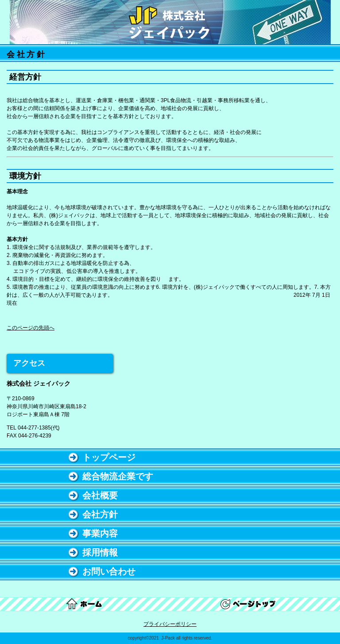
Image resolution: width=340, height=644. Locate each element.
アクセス (29, 363)
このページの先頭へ (31, 328)
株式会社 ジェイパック (170, 23)
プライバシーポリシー (170, 624)
